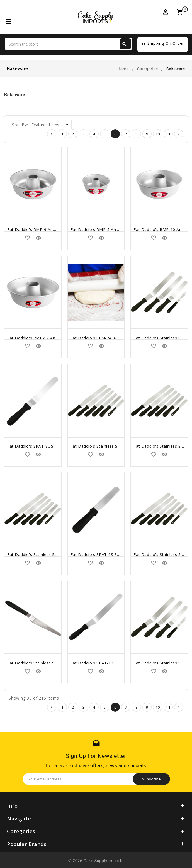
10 (158, 134)
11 (168, 134)
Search (124, 44)
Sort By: (20, 125)
